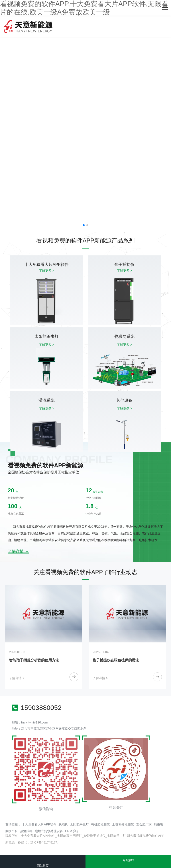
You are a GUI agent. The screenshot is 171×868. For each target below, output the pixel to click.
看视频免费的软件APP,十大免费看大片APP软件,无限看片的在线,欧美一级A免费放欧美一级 (84, 8)
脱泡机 (63, 824)
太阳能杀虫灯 (79, 824)
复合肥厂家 (144, 824)
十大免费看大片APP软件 (39, 824)
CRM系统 (72, 831)
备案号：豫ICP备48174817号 (38, 842)
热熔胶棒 (26, 831)
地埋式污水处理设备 (49, 831)
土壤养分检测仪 (123, 824)
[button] (84, 225)
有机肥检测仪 (100, 824)
